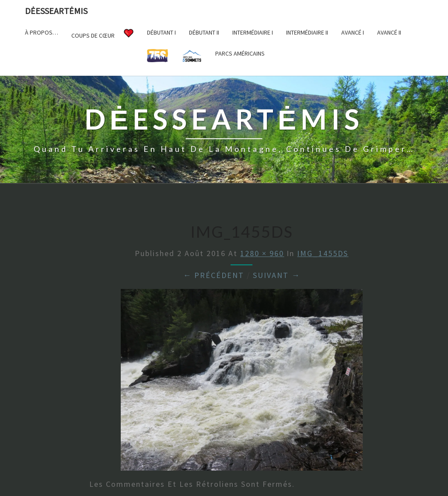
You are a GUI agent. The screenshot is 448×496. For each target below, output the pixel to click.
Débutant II (204, 32)
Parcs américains (240, 53)
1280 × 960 (262, 253)
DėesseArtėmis (56, 11)
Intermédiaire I (253, 32)
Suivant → (276, 275)
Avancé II (389, 32)
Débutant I (161, 32)
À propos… (42, 32)
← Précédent (213, 275)
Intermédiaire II (307, 32)
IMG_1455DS (323, 253)
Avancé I (353, 32)
